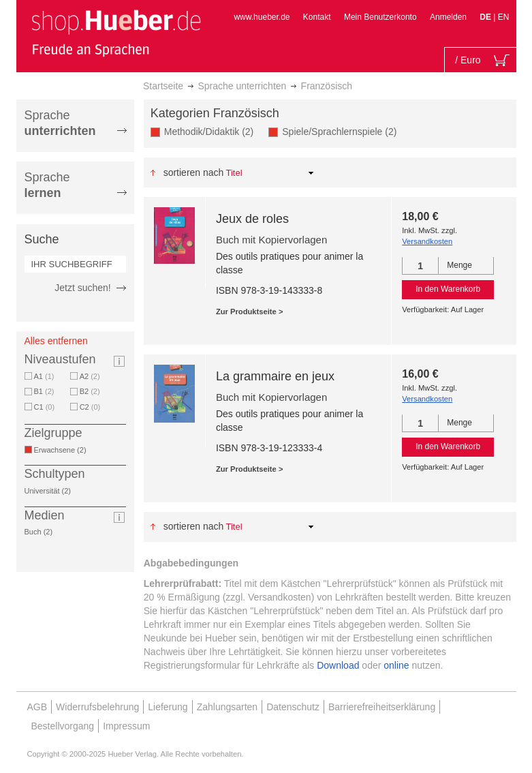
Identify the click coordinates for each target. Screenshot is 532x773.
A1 (44, 376)
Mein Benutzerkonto (380, 17)
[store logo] (116, 33)
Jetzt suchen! (83, 288)
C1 (45, 407)
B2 (90, 391)
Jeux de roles (252, 219)
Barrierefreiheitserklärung (382, 707)
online (396, 665)
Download (338, 665)
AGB (37, 707)
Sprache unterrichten (242, 86)
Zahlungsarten (228, 707)
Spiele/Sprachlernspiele (342, 131)
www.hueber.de (262, 17)
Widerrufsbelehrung (97, 707)
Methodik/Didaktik (212, 131)
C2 (90, 407)
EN (504, 17)
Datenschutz (293, 707)
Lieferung (168, 707)
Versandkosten (427, 241)
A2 (90, 376)
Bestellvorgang (63, 726)
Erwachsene (63, 450)
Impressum (126, 726)
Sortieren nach (194, 172)
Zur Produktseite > (250, 312)
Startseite (163, 86)
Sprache (60, 123)
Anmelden (448, 17)
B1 (44, 391)
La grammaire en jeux (275, 376)
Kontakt (317, 17)
